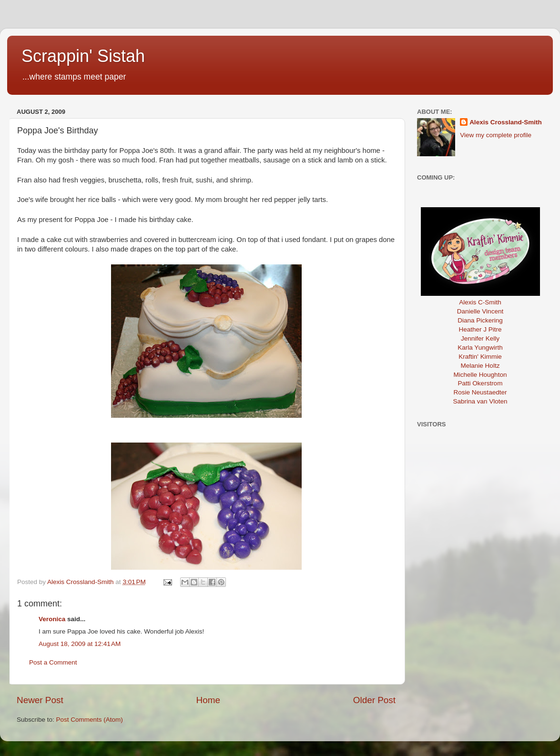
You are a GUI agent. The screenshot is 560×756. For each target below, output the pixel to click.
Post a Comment (53, 662)
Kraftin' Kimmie (480, 357)
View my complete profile (496, 135)
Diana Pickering (480, 320)
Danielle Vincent (480, 311)
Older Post (374, 700)
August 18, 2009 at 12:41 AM (80, 644)
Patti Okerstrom (480, 383)
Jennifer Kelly (480, 338)
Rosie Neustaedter (480, 392)
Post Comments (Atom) (90, 720)
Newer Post (40, 700)
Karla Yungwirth (480, 348)
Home (208, 700)
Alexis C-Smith (480, 302)
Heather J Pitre (480, 329)
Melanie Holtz (480, 366)
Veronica (52, 619)
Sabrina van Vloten (480, 401)
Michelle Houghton (480, 375)
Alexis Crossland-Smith (506, 122)
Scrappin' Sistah (83, 56)
